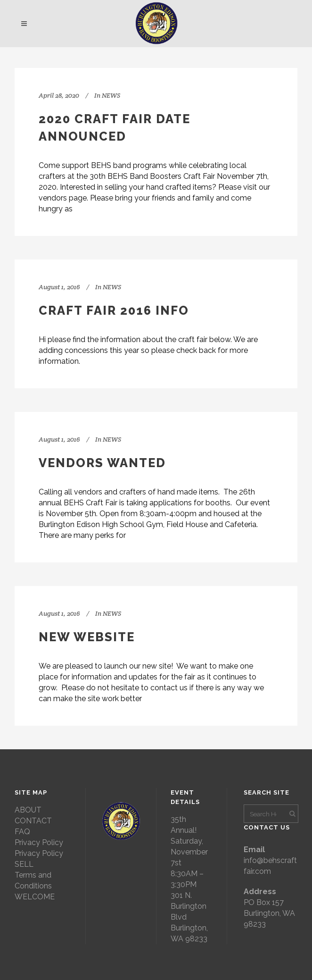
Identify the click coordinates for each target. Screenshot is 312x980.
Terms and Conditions (33, 880)
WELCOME (35, 897)
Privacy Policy (39, 842)
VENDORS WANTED (102, 463)
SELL (24, 864)
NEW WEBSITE (87, 637)
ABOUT (28, 810)
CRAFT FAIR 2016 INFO (114, 310)
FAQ (22, 832)
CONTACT (33, 821)
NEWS (111, 95)
